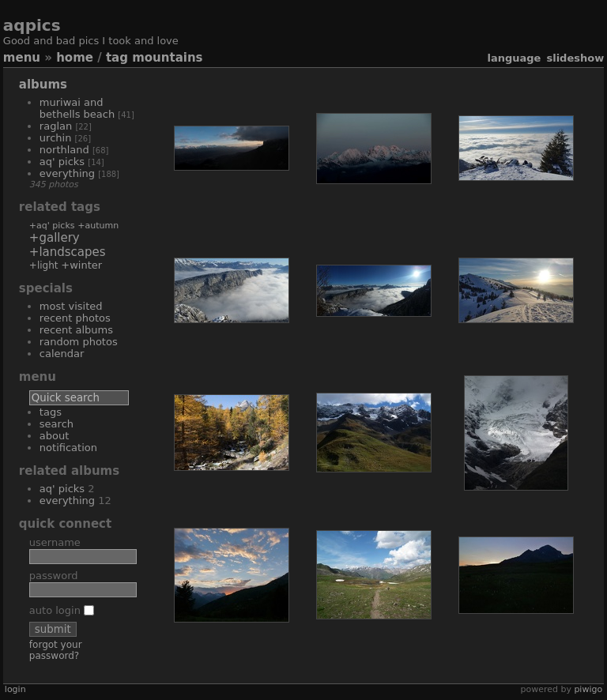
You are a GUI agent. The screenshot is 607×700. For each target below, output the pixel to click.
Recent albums (76, 330)
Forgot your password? (56, 650)
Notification (68, 448)
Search (57, 424)
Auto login (62, 610)
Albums (43, 85)
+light (44, 265)
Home (75, 58)
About (55, 436)
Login (15, 689)
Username (55, 542)
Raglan (56, 126)
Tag (117, 58)
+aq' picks (52, 226)
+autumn (98, 226)
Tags (51, 412)
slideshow (575, 58)
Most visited (71, 306)
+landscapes (68, 252)
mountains (167, 58)
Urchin (56, 138)
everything (67, 173)
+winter (81, 265)
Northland (64, 150)
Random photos (79, 342)
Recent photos (75, 318)
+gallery (55, 238)
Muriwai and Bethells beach (77, 108)
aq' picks (62, 162)
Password (54, 576)
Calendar (62, 354)
